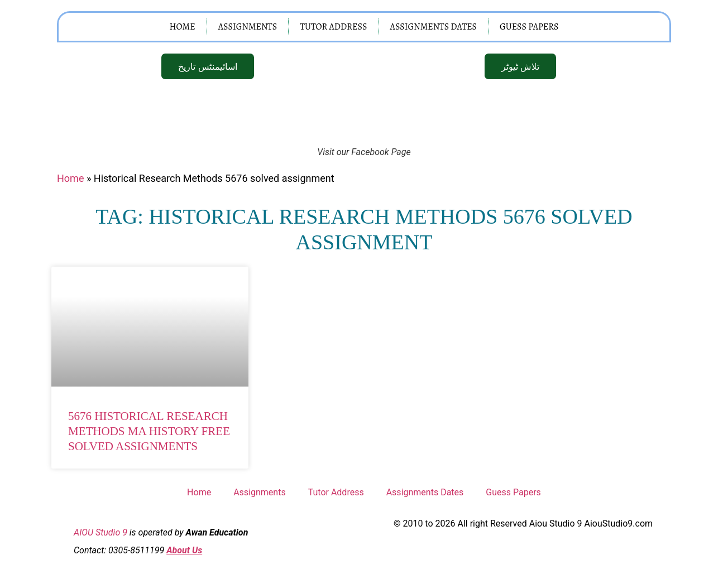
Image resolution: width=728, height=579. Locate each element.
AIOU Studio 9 (100, 532)
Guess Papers (529, 27)
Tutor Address (333, 27)
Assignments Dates (434, 27)
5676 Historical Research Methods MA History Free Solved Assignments (149, 431)
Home (182, 27)
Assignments (248, 27)
